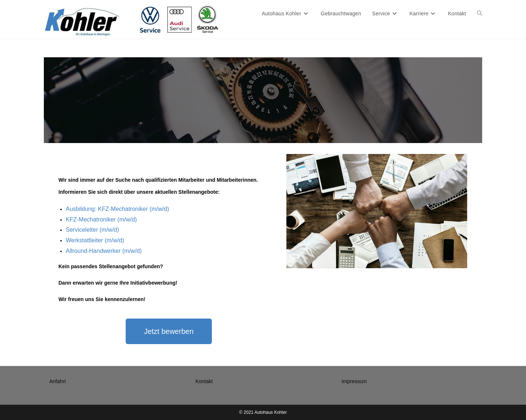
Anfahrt (58, 381)
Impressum (354, 381)
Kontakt (204, 381)
